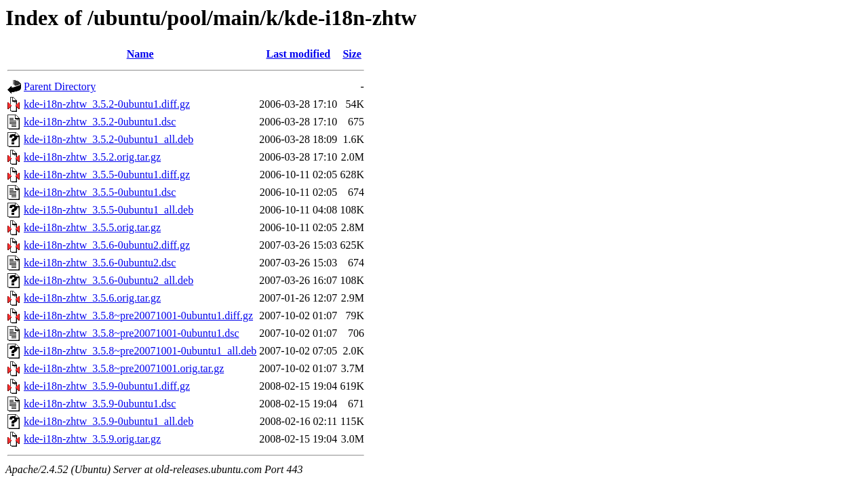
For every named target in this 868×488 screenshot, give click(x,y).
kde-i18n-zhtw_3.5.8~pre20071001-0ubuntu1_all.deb (140, 351)
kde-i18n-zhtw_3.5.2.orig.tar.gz (92, 157)
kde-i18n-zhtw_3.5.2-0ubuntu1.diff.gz (107, 104)
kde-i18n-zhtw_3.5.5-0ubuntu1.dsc (100, 192)
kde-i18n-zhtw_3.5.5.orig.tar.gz (92, 227)
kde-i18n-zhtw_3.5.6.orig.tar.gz (92, 298)
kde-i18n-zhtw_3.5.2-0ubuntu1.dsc (100, 122)
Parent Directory (60, 86)
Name (140, 54)
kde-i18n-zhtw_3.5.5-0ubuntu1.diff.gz (107, 175)
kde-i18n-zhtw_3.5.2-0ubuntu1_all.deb (108, 139)
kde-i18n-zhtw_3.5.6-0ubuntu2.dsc (100, 263)
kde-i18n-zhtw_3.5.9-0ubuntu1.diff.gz (107, 386)
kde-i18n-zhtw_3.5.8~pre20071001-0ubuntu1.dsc (132, 333)
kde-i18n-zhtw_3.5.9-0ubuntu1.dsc (100, 404)
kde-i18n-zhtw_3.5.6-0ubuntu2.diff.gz (107, 245)
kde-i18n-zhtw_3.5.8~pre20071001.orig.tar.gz (124, 368)
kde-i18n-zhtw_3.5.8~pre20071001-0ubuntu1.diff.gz (138, 316)
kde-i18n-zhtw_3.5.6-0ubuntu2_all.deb (108, 280)
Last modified (298, 54)
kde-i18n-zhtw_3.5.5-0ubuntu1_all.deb (108, 210)
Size (352, 54)
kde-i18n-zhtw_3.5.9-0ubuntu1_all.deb (108, 421)
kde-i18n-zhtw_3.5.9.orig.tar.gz (92, 439)
